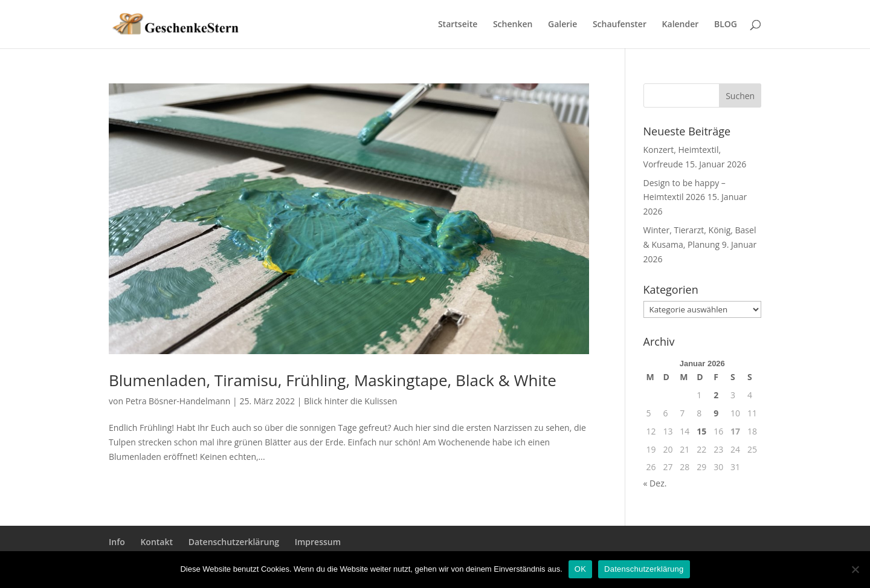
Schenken (513, 25)
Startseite (458, 25)
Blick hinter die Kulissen (350, 401)
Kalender (681, 25)
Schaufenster (620, 25)
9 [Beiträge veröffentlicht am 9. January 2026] (716, 413)
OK (580, 569)
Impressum (318, 542)
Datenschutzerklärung (234, 542)
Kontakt (156, 542)
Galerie (562, 25)
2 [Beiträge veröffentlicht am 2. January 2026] (716, 395)
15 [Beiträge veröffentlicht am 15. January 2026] (701, 431)
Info (117, 542)
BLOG (726, 25)
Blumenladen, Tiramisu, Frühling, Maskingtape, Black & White (333, 380)
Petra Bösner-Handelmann (178, 401)
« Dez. (655, 483)
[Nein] (855, 569)
